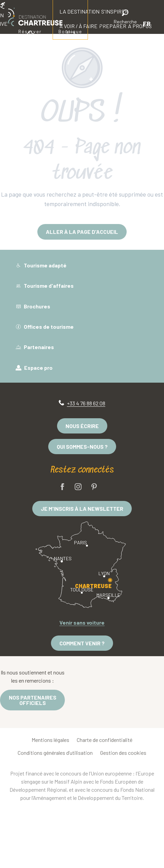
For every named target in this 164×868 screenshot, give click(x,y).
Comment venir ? (82, 643)
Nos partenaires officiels (33, 700)
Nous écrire (82, 426)
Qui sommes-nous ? (82, 447)
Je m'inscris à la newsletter (82, 509)
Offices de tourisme (45, 327)
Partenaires (35, 347)
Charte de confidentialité (105, 740)
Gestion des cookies (123, 753)
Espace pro (34, 368)
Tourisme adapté (41, 265)
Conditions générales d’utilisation (55, 753)
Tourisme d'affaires (45, 286)
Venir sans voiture (82, 622)
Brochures (33, 306)
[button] (125, 18)
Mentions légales (50, 740)
